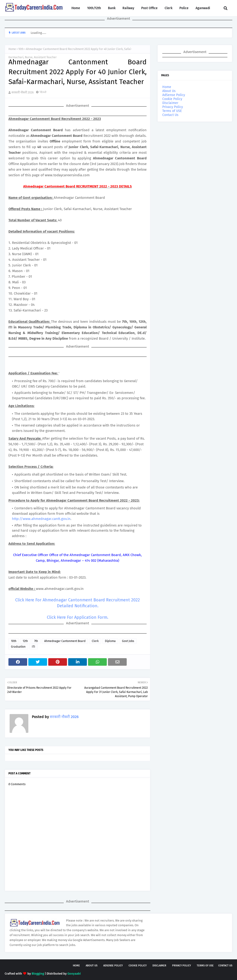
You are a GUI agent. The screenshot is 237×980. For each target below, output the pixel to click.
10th (21, 49)
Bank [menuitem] (112, 8)
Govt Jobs (128, 641)
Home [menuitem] (76, 8)
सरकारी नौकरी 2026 (23, 92)
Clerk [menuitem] (168, 8)
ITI (33, 647)
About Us (169, 91)
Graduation (18, 647)
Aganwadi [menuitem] (203, 8)
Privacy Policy (173, 107)
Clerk (95, 641)
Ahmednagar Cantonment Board (65, 641)
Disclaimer (170, 103)
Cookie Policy (172, 99)
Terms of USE (172, 111)
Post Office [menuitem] (149, 8)
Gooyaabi (74, 974)
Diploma (110, 641)
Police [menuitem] (184, 8)
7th (36, 641)
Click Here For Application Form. (78, 617)
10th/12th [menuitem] (94, 8)
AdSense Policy (174, 95)
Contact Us (170, 115)
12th (25, 641)
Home (12, 49)
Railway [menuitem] (128, 8)
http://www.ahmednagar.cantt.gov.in (41, 519)
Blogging (38, 974)
